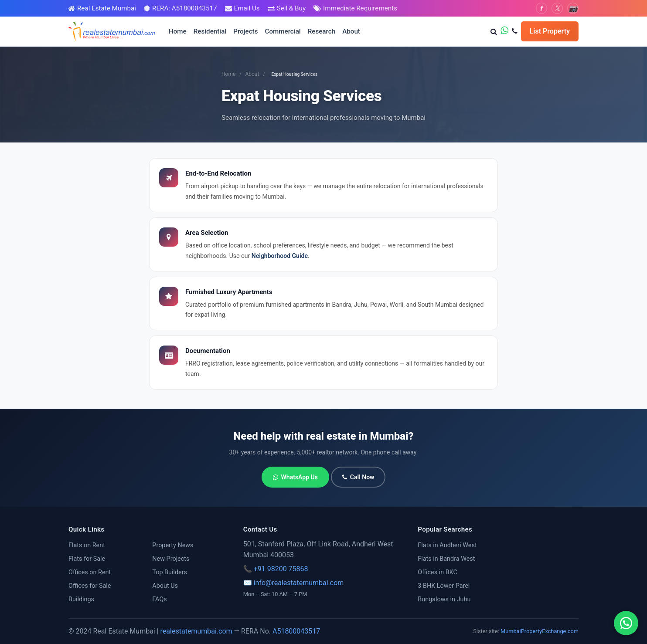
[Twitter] (557, 8)
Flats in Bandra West (446, 559)
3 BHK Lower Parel (444, 586)
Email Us (247, 8)
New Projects (171, 559)
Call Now (358, 477)
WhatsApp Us (295, 477)
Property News (173, 545)
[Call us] (515, 31)
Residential (210, 31)
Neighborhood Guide (280, 256)
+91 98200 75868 (281, 569)
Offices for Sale (90, 586)
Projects (245, 31)
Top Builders (170, 572)
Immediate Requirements (360, 8)
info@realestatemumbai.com (299, 583)
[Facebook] (541, 8)
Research (322, 31)
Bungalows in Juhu (444, 599)
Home (178, 31)
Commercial (283, 31)
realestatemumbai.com (196, 631)
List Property (550, 31)
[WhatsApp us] (504, 31)
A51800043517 (296, 631)
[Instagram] (573, 8)
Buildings (81, 599)
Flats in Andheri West (447, 545)
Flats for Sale (87, 559)
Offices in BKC (438, 572)
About (351, 31)
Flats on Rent (87, 545)
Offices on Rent (90, 572)
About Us (165, 586)
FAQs (159, 599)
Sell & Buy (291, 8)
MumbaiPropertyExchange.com (540, 631)
